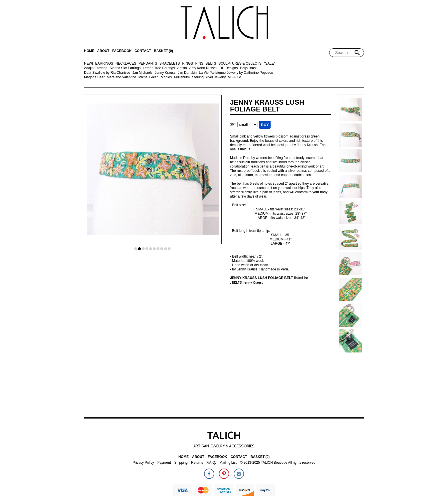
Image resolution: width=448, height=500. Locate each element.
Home (89, 51)
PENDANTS (148, 64)
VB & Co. (235, 77)
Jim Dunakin (187, 73)
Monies (166, 77)
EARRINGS (104, 64)
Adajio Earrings (96, 68)
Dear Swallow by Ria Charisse (107, 73)
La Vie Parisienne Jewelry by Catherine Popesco (236, 73)
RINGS (187, 64)
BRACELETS (170, 64)
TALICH (224, 435)
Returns (197, 463)
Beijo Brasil (249, 68)
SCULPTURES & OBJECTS (240, 64)
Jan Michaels (142, 73)
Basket (163, 51)
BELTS (211, 64)
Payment (164, 463)
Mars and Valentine (122, 77)
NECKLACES (126, 64)
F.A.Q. (211, 463)
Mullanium (182, 77)
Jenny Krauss (165, 73)
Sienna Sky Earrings (125, 68)
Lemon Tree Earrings (159, 68)
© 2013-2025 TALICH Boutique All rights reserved (278, 463)
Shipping (181, 463)
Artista (182, 68)
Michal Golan (149, 77)
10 (169, 249)
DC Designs (229, 68)
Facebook (122, 51)
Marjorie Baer (94, 77)
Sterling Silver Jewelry (209, 77)
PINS (199, 64)
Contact (143, 51)
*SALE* (269, 64)
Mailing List (228, 463)
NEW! (88, 64)
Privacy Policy (143, 463)
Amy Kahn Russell (203, 68)
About (103, 51)
